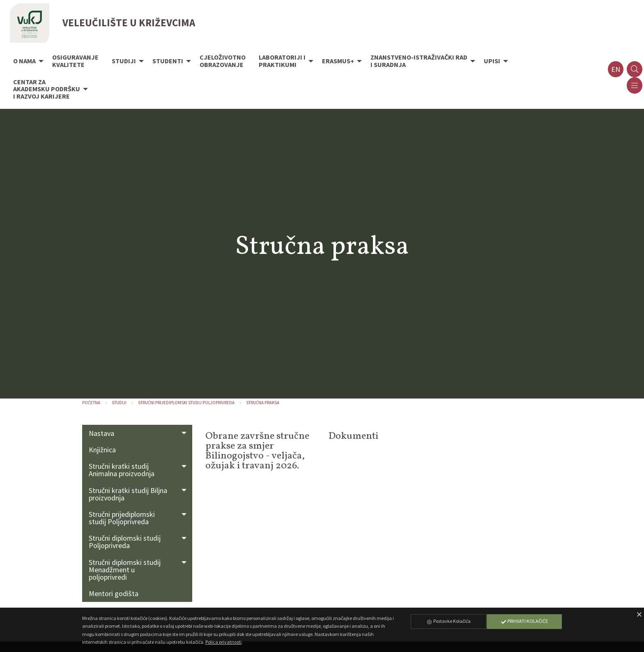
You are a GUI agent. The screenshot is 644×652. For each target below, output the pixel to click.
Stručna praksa (263, 403)
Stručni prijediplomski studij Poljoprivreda (186, 403)
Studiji (119, 403)
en (616, 69)
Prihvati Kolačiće (524, 621)
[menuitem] (26, 62)
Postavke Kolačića (448, 621)
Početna (91, 403)
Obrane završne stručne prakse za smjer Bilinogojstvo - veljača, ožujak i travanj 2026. (257, 451)
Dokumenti (353, 436)
